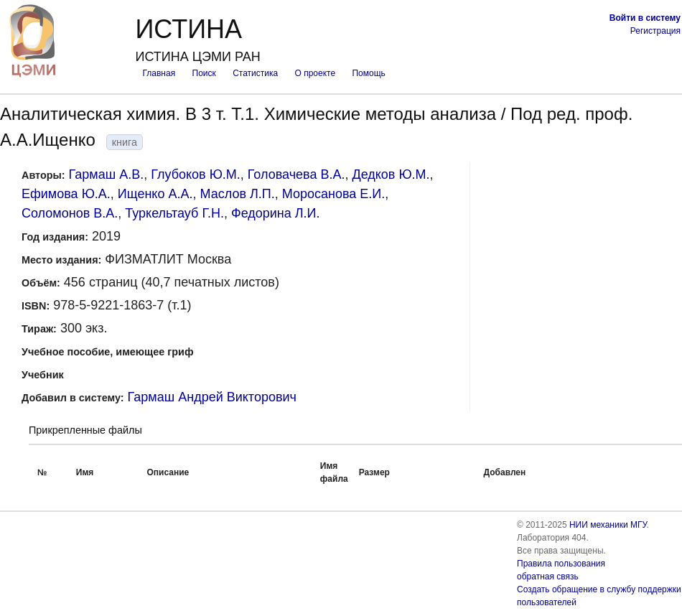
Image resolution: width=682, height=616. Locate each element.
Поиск (204, 73)
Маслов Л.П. (237, 194)
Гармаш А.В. (107, 174)
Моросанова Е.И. (334, 194)
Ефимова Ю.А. (66, 194)
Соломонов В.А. (70, 213)
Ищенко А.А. (155, 194)
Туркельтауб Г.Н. (174, 213)
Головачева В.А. (296, 174)
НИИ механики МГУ (608, 525)
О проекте (316, 73)
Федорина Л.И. (276, 213)
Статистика (255, 73)
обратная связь (548, 577)
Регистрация (655, 31)
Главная (159, 73)
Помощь (368, 73)
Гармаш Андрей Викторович (212, 397)
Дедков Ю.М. (391, 174)
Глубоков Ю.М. (196, 174)
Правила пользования (561, 564)
